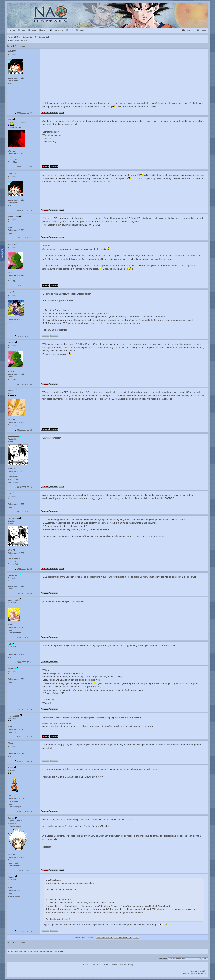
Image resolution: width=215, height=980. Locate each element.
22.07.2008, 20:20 (23, 709)
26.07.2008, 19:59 (23, 737)
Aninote (107, 965)
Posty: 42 (12, 732)
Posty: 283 (12, 425)
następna (21, 46)
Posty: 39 (12, 804)
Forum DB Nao (14, 951)
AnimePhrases (118, 965)
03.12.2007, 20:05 (23, 384)
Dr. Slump (129, 965)
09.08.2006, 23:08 (23, 167)
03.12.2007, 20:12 (23, 430)
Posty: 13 (12, 589)
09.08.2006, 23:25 (23, 210)
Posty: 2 (11, 278)
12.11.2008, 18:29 (23, 931)
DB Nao (85, 965)
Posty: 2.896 (13, 863)
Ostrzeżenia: (14, 81)
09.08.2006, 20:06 (23, 113)
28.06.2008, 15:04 (23, 662)
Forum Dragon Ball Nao (107, 15)
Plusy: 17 (12, 860)
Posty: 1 (11, 323)
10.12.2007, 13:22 (23, 569)
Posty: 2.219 (13, 159)
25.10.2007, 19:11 (23, 336)
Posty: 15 (12, 233)
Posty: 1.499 (13, 479)
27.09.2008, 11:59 (23, 812)
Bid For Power (19, 40)
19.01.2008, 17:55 (23, 593)
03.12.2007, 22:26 (23, 487)
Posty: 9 (11, 630)
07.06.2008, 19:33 (23, 638)
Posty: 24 (12, 83)
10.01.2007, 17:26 (23, 238)
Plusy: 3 (11, 474)
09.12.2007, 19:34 (23, 512)
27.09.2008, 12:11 (23, 870)
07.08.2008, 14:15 (23, 761)
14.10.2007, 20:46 (23, 286)
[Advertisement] (124, 74)
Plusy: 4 (11, 157)
